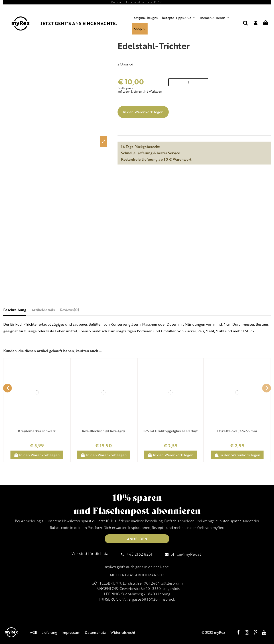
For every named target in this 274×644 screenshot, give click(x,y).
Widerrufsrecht (123, 632)
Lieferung (49, 632)
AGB (33, 632)
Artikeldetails (43, 310)
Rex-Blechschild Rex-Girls (104, 431)
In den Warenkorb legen (143, 112)
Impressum (71, 632)
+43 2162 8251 (139, 554)
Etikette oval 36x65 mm (237, 431)
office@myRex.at (186, 554)
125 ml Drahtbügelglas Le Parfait (170, 431)
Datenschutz (95, 632)
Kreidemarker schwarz (37, 431)
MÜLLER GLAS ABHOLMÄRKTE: (137, 575)
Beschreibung (15, 310)
